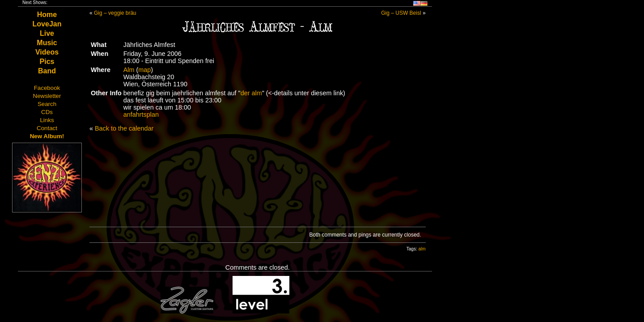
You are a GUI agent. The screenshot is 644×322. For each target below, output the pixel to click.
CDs (47, 112)
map (144, 70)
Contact (47, 128)
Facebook (47, 88)
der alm (251, 93)
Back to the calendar (124, 128)
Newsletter (47, 96)
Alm (129, 70)
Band (47, 71)
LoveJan (47, 24)
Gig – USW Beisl (401, 13)
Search (47, 104)
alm (422, 249)
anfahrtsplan (141, 114)
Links (47, 120)
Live (47, 33)
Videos (47, 52)
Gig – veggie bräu (115, 13)
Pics (47, 61)
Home (47, 15)
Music (47, 43)
